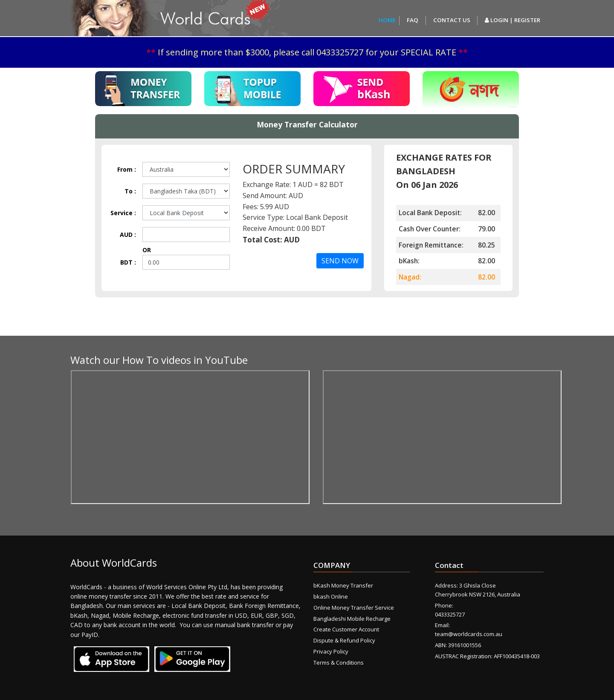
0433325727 (450, 614)
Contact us (452, 20)
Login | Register (513, 20)
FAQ (413, 20)
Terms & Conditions (339, 663)
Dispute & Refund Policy (344, 640)
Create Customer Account (346, 629)
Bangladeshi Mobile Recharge (352, 619)
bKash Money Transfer (343, 585)
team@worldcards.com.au (469, 634)
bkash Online (331, 596)
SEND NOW (340, 261)
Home (387, 20)
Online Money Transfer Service (354, 608)
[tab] (143, 89)
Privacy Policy (331, 651)
